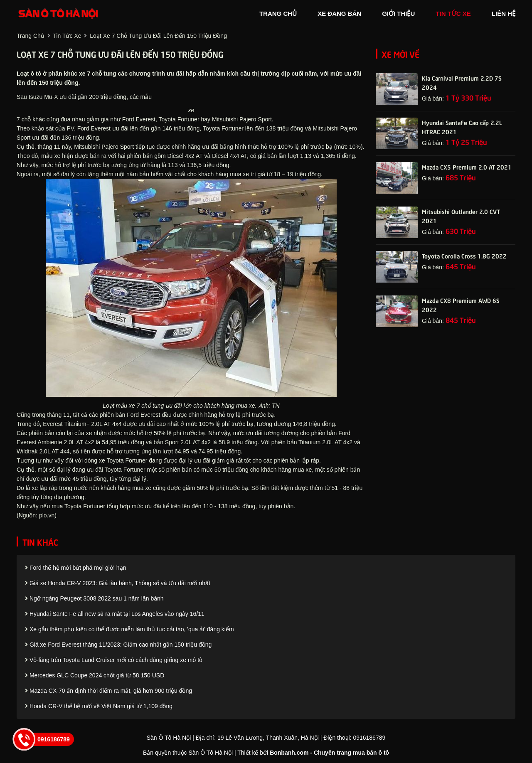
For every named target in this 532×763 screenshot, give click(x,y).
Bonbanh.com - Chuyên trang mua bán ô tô (329, 753)
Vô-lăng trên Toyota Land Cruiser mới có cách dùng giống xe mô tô (114, 660)
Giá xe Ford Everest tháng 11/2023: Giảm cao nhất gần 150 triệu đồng (118, 645)
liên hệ (504, 14)
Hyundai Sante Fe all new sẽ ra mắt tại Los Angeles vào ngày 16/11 (115, 614)
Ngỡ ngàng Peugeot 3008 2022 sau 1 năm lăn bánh (94, 598)
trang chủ (278, 14)
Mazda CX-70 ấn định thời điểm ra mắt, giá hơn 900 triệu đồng (108, 691)
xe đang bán (339, 14)
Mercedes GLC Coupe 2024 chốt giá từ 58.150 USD (95, 675)
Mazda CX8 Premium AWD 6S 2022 (461, 305)
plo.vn (47, 515)
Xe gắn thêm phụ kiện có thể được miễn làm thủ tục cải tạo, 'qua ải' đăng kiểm (129, 629)
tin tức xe (453, 14)
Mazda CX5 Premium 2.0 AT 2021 (467, 167)
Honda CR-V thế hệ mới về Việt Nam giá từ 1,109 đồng (99, 706)
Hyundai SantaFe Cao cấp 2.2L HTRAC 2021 (462, 127)
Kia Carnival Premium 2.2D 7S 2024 (462, 82)
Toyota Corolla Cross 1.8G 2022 (464, 256)
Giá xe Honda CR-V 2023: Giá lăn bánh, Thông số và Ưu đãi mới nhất (118, 583)
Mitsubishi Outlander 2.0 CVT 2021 (461, 216)
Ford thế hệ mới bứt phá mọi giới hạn (75, 568)
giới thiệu (398, 14)
